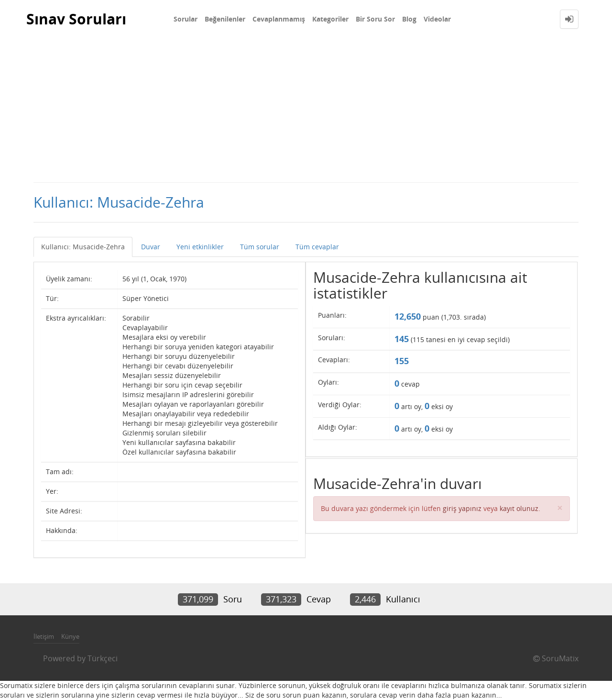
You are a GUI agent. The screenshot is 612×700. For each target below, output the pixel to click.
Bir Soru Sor (375, 19)
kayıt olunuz (519, 508)
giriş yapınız (462, 508)
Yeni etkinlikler (200, 247)
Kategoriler (330, 19)
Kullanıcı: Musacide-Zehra (83, 247)
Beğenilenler (225, 19)
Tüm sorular (260, 247)
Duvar (151, 247)
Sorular (186, 19)
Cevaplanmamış (279, 19)
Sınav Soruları (76, 19)
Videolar (437, 19)
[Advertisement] (306, 110)
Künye (70, 636)
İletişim (44, 636)
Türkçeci (103, 658)
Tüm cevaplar (317, 247)
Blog (409, 19)
